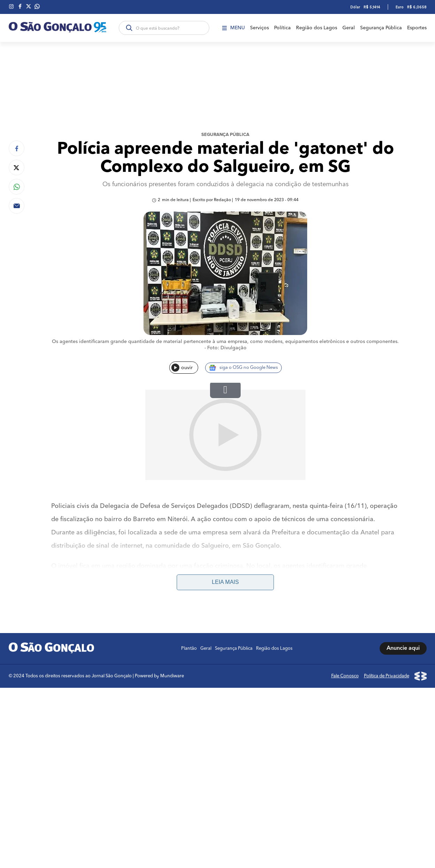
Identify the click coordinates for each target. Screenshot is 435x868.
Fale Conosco (345, 586)
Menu (234, 28)
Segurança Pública (381, 28)
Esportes (417, 28)
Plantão (189, 558)
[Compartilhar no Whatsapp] (17, 187)
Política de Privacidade (387, 586)
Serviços (259, 28)
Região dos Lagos (317, 28)
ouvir (182, 368)
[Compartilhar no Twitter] (17, 167)
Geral (349, 28)
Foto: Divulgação (227, 348)
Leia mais (225, 492)
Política (282, 28)
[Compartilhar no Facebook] (17, 148)
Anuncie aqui (403, 558)
